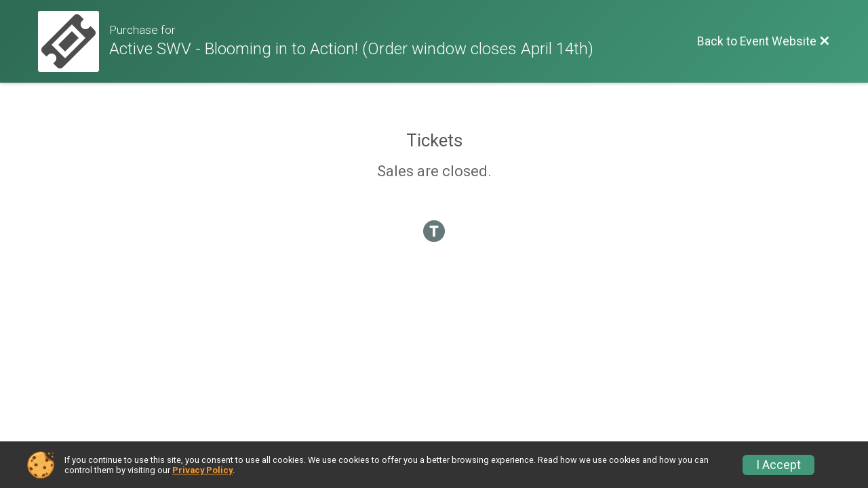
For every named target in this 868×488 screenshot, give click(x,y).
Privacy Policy (202, 470)
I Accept (778, 465)
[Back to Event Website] (764, 41)
